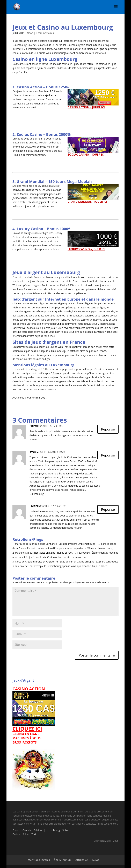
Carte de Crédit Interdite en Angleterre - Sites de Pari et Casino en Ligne (55, 562)
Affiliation (82, 860)
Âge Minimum (63, 860)
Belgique (38, 830)
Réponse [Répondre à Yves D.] (108, 455)
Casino (16, 834)
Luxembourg (53, 830)
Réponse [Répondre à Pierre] (108, 429)
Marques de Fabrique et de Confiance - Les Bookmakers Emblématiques (55, 544)
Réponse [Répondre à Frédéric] (108, 509)
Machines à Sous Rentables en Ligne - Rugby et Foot (44, 553)
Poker (26, 834)
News (30, 33)
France (16, 830)
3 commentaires (45, 33)
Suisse (66, 830)
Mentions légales (39, 860)
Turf (34, 834)
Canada (27, 830)
